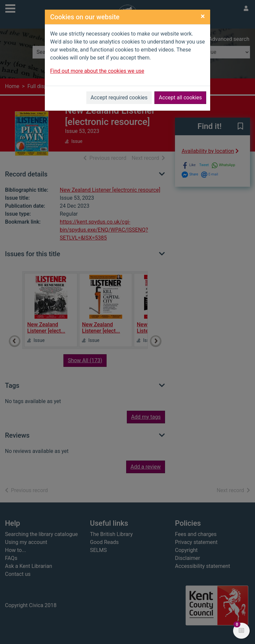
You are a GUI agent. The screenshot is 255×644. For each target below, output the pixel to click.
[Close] (203, 16)
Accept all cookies (180, 98)
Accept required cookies (119, 98)
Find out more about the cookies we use (97, 71)
